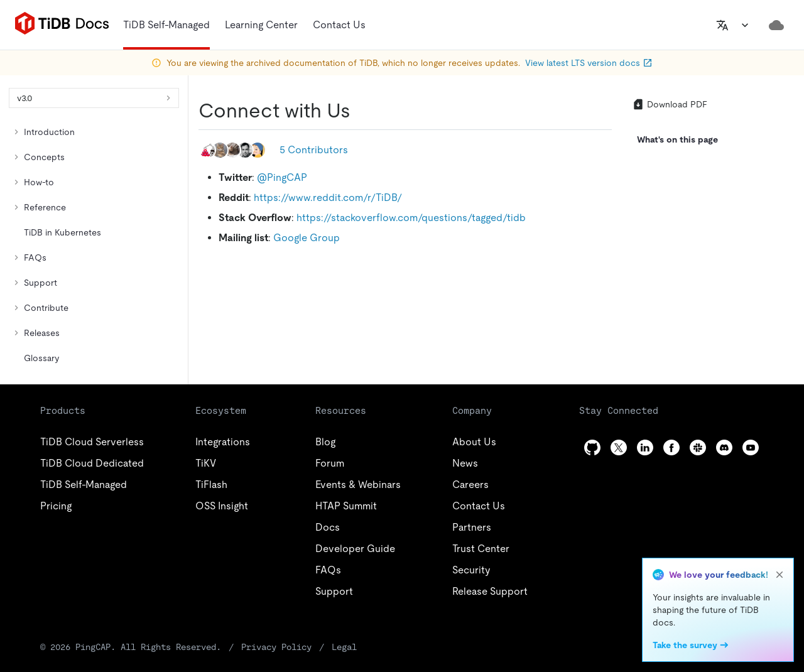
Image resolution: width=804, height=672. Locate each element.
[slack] (698, 447)
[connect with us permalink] (361, 111)
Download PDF (670, 104)
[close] (780, 575)
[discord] (724, 447)
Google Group (307, 238)
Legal (344, 647)
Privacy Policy (276, 647)
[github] (592, 447)
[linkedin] (645, 447)
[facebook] (671, 447)
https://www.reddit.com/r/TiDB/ (328, 198)
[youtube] (751, 447)
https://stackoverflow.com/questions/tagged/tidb (411, 218)
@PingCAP (282, 177)
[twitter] (619, 447)
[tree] (94, 245)
